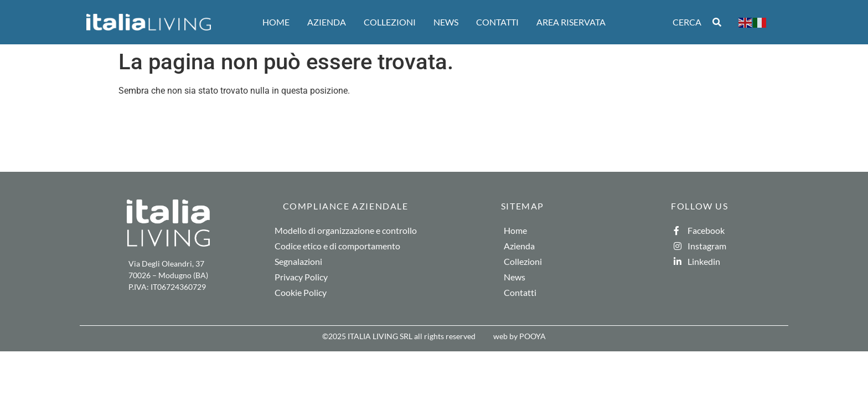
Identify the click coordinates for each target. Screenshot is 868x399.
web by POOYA (520, 336)
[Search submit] (717, 22)
